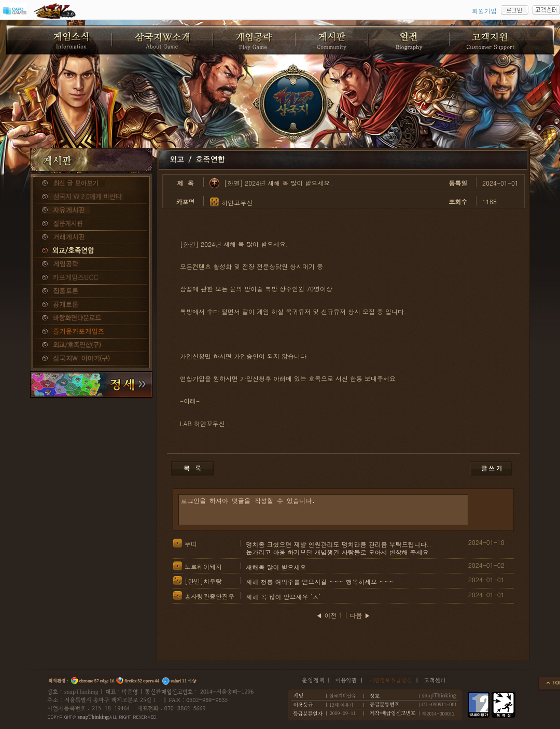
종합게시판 (91, 184)
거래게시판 (91, 237)
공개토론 (91, 305)
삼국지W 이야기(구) (91, 359)
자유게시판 (91, 211)
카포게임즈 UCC (91, 278)
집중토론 (91, 291)
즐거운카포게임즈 (91, 332)
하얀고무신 (237, 202)
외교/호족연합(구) (91, 345)
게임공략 (91, 264)
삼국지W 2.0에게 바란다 (91, 197)
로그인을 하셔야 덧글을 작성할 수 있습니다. (323, 510)
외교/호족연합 (91, 251)
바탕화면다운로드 (91, 318)
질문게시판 (91, 224)
